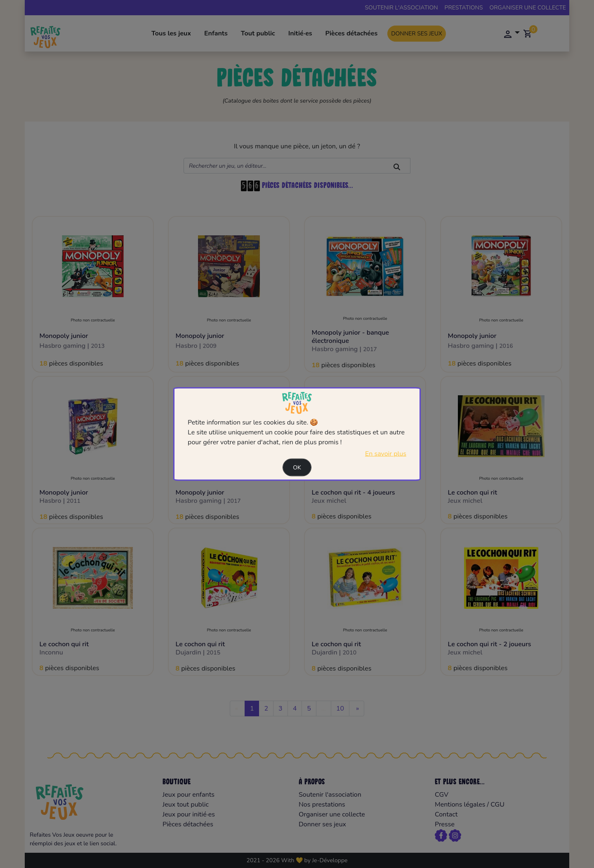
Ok (297, 467)
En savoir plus (386, 453)
